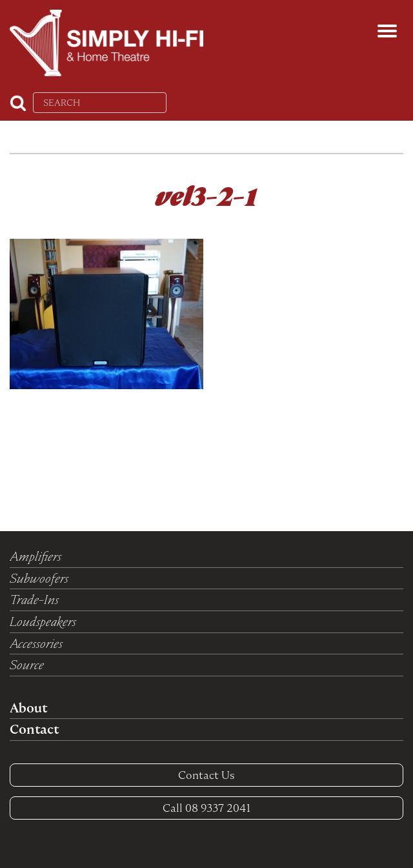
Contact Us (206, 775)
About (28, 708)
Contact (34, 729)
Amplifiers (35, 556)
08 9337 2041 (207, 808)
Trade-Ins (34, 600)
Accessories (36, 643)
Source (27, 665)
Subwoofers (39, 578)
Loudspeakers (43, 621)
